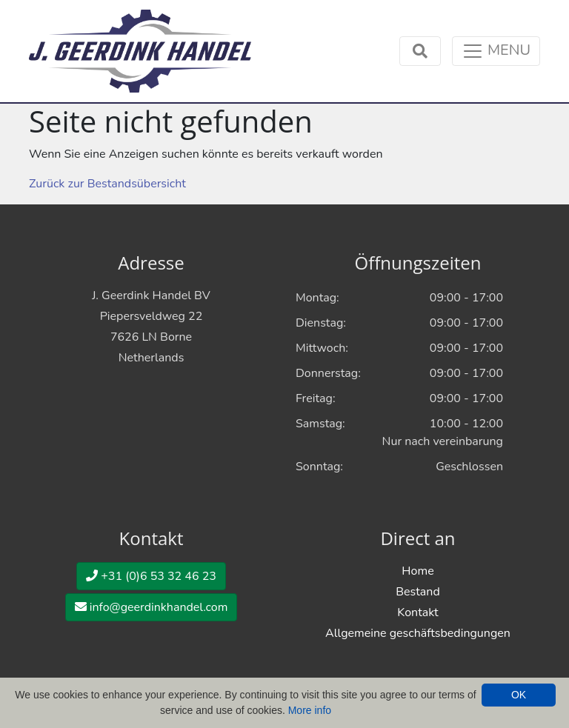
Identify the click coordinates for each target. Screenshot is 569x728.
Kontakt (417, 612)
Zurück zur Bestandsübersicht (107, 184)
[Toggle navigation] (496, 51)
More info (310, 710)
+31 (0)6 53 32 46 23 (151, 576)
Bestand (417, 592)
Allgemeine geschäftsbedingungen (418, 633)
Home (417, 571)
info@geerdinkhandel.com (152, 607)
